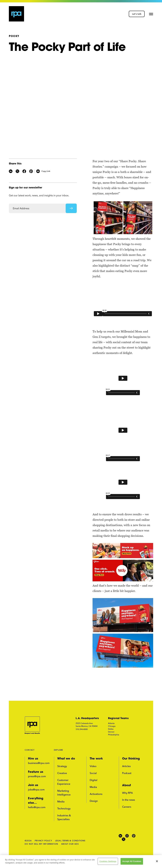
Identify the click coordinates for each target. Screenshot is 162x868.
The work (96, 759)
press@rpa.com (37, 776)
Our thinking (131, 759)
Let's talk (137, 14)
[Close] (157, 861)
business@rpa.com (39, 763)
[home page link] (17, 14)
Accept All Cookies (132, 861)
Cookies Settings (108, 861)
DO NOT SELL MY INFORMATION (41, 844)
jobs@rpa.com (36, 790)
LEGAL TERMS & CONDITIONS (70, 841)
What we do (66, 759)
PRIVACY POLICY (43, 841)
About (126, 786)
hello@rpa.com (37, 807)
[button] (151, 14)
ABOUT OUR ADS (70, 844)
